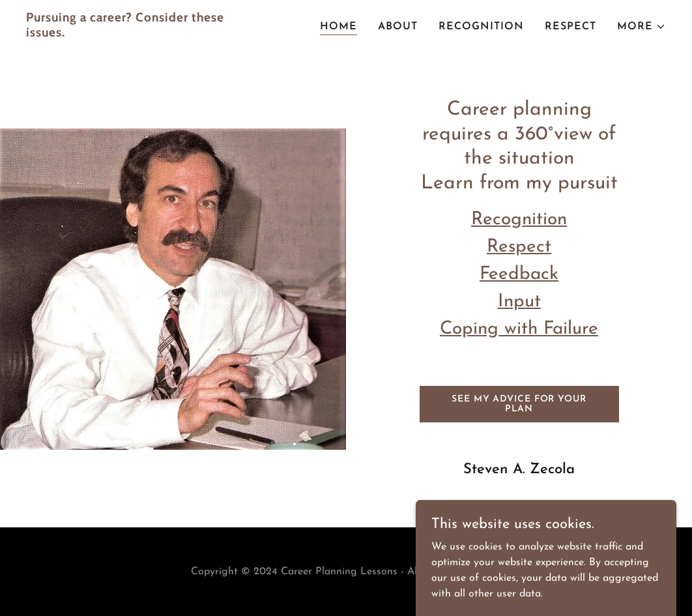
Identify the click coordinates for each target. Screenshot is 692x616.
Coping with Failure (519, 329)
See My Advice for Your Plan (519, 404)
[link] (138, 34)
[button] (642, 27)
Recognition (519, 220)
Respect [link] (570, 27)
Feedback (519, 274)
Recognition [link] (481, 27)
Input (519, 302)
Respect (519, 247)
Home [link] (339, 27)
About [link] (398, 27)
